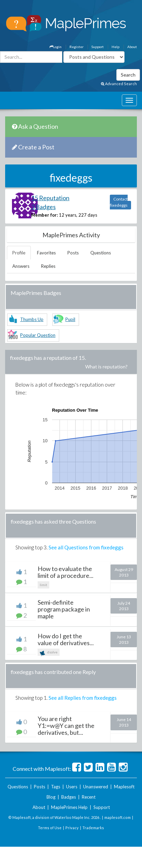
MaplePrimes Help (69, 807)
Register (76, 47)
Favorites (46, 253)
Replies (48, 266)
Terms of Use (50, 828)
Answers (21, 266)
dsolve (49, 653)
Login (56, 47)
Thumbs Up (32, 319)
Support (98, 47)
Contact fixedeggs (119, 202)
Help (115, 47)
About (132, 47)
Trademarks (93, 828)
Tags (56, 787)
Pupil (70, 319)
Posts (73, 253)
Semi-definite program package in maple (64, 609)
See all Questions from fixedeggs (86, 547)
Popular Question (38, 335)
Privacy (72, 828)
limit (43, 585)
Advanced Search (119, 84)
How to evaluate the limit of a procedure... (66, 572)
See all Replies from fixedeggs (83, 698)
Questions (101, 253)
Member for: (44, 215)
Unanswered (96, 787)
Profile (19, 253)
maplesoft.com (118, 817)
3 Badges (43, 207)
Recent (89, 797)
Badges (69, 797)
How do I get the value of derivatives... (66, 639)
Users (72, 787)
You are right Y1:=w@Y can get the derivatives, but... (66, 726)
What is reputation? (106, 367)
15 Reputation (50, 198)
